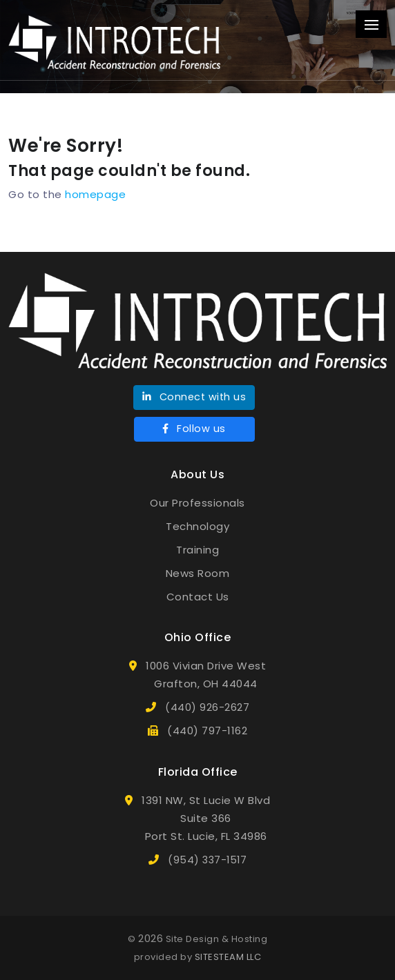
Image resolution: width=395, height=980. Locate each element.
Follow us (194, 429)
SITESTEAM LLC (228, 957)
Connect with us (194, 397)
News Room (198, 573)
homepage (95, 194)
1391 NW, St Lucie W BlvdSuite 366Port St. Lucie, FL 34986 (206, 818)
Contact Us (198, 597)
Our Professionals (197, 503)
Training (197, 550)
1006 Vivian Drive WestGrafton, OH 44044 (206, 675)
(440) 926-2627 (207, 707)
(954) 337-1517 (207, 860)
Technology (197, 526)
